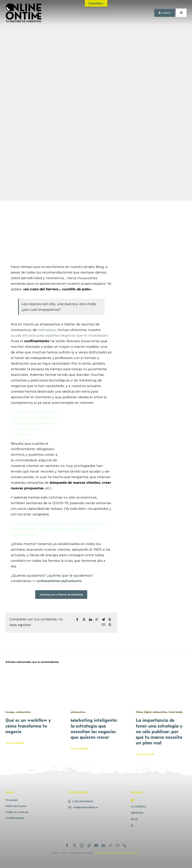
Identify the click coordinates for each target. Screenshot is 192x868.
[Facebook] (77, 620)
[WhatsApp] (97, 620)
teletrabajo (47, 330)
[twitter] (74, 845)
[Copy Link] (110, 625)
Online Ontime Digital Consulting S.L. (117, 853)
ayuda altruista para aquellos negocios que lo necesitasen (59, 335)
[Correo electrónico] (103, 625)
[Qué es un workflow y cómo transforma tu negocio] (31, 672)
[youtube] (96, 845)
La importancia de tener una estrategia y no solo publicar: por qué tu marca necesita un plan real (159, 731)
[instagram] (82, 845)
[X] (84, 620)
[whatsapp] (110, 845)
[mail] (118, 845)
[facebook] (67, 845)
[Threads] (110, 620)
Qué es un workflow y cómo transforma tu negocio (28, 726)
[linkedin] (103, 845)
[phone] (125, 845)
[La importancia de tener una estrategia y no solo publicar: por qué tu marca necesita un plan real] (161, 672)
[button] (159, 826)
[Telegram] (103, 620)
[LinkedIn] (90, 620)
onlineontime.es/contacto (59, 581)
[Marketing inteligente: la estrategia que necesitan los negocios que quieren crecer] (96, 672)
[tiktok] (89, 845)
